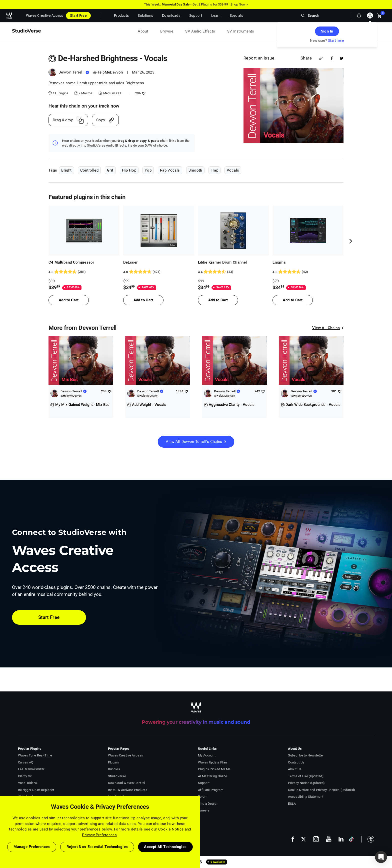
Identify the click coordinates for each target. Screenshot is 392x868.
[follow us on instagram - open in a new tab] (316, 839)
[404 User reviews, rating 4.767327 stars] (159, 272)
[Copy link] (105, 120)
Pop (148, 170)
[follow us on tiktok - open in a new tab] (351, 839)
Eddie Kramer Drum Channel (222, 262)
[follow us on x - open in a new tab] (303, 839)
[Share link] (321, 58)
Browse (167, 31)
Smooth (195, 170)
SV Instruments (241, 31)
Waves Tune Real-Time (35, 755)
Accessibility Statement (306, 797)
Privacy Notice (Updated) (306, 783)
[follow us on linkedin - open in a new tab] (341, 839)
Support (204, 783)
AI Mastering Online (213, 776)
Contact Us (296, 762)
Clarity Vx (25, 776)
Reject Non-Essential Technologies (97, 847)
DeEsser (130, 262)
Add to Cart (69, 300)
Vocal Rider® (28, 783)
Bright (66, 170)
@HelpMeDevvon (108, 72)
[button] (368, 839)
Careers (204, 810)
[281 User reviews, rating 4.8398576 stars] (84, 272)
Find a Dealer (208, 804)
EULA (292, 804)
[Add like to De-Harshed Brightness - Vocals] (143, 93)
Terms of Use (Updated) (306, 776)
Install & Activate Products (128, 790)
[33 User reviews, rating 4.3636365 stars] (233, 272)
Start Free (78, 16)
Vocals (233, 170)
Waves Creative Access (44, 16)
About (143, 31)
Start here (336, 41)
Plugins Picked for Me (214, 769)
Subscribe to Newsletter (306, 755)
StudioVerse (117, 776)
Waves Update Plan (212, 762)
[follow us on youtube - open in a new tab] (329, 839)
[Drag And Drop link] (68, 120)
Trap (214, 170)
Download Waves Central (127, 783)
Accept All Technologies (165, 847)
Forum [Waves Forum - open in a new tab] (203, 797)
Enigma (279, 262)
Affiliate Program (211, 790)
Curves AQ (26, 762)
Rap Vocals (170, 170)
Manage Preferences (32, 847)
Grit (110, 170)
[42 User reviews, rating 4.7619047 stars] (308, 272)
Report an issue (259, 58)
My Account (207, 755)
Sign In (327, 31)
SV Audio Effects (200, 31)
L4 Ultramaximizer (31, 769)
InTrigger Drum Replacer (36, 790)
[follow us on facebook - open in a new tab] (293, 839)
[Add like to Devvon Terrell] (109, 391)
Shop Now (238, 4)
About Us (295, 769)
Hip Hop (129, 170)
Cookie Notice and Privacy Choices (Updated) (321, 790)
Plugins (113, 762)
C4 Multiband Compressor (71, 262)
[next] (349, 241)
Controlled (89, 170)
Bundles (114, 769)
